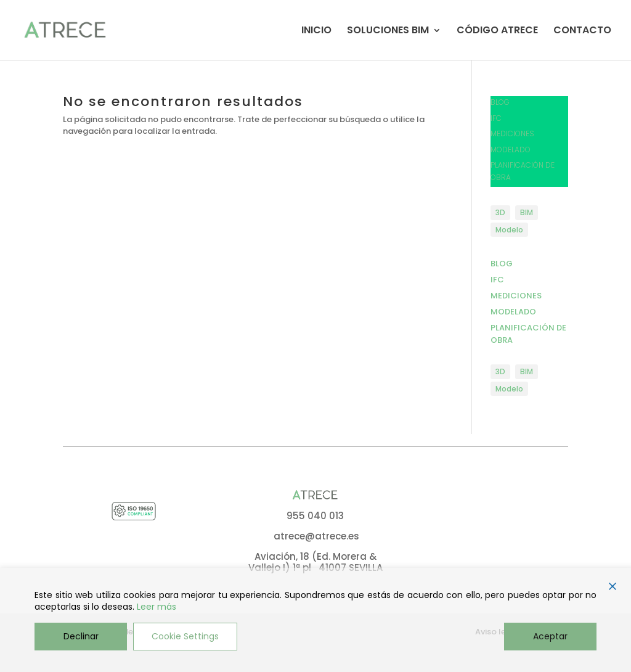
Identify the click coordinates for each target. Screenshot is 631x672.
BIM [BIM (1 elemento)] (527, 212)
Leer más (157, 607)
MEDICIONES (512, 133)
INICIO (316, 31)
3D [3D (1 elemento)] (500, 212)
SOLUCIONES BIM (388, 31)
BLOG (500, 102)
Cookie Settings (185, 636)
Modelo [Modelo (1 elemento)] (509, 230)
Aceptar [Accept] (550, 636)
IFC (496, 118)
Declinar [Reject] (81, 636)
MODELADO (511, 150)
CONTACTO (582, 31)
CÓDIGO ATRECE (497, 31)
